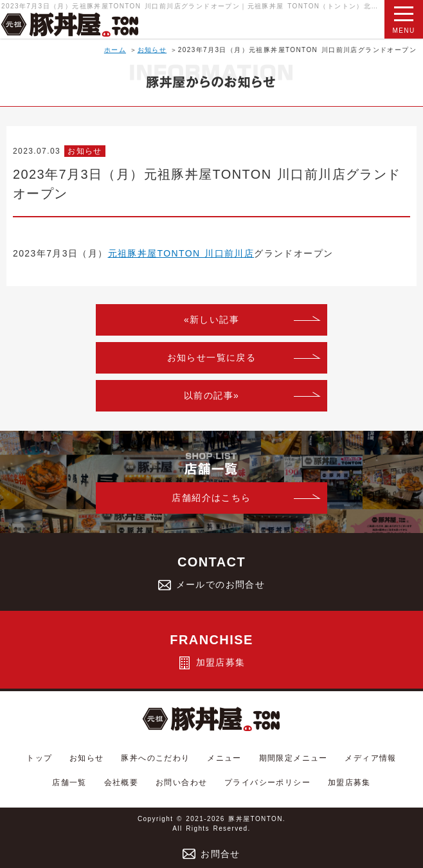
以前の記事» (212, 395)
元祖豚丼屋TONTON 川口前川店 (181, 253)
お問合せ (212, 854)
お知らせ (152, 50)
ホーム (115, 50)
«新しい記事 (212, 320)
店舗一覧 (69, 782)
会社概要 (122, 782)
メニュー (224, 758)
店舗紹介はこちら (211, 498)
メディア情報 (370, 758)
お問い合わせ (181, 782)
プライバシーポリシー (267, 782)
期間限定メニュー (293, 758)
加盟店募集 (349, 782)
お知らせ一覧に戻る (212, 357)
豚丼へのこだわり (155, 758)
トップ (39, 758)
